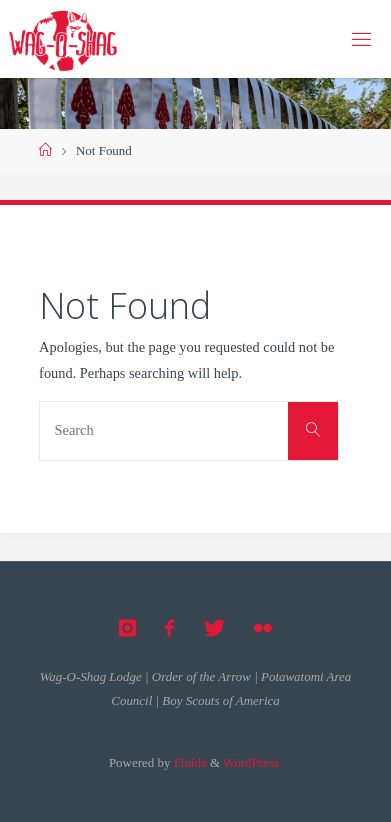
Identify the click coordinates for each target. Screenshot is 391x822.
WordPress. (252, 762)
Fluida (188, 762)
